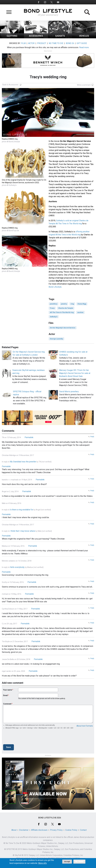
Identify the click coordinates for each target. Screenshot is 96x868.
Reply (92, 437)
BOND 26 (70, 43)
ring (72, 304)
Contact (83, 830)
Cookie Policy (71, 830)
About (14, 830)
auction (80, 312)
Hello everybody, (17, 567)
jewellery (54, 304)
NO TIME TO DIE (56, 43)
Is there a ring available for (21, 510)
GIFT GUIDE (82, 43)
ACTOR (31, 43)
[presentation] (22, 737)
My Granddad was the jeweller (23, 462)
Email (5, 695)
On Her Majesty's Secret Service (63, 328)
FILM (23, 43)
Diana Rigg (82, 304)
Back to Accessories (10, 85)
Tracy (52, 308)
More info (42, 863)
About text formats (85, 726)
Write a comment (84, 85)
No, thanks (79, 862)
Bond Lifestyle (55, 287)
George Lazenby (56, 339)
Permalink (29, 437)
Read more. (84, 47)
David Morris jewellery (69, 392)
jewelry (64, 304)
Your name (8, 690)
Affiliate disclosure (39, 830)
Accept (67, 862)
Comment (7, 704)
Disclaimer (24, 830)
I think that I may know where (22, 531)
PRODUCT (42, 43)
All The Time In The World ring (62, 312)
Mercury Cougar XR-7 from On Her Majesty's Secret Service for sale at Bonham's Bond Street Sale (75, 373)
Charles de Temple (66, 308)
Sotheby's (54, 317)
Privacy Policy (56, 830)
